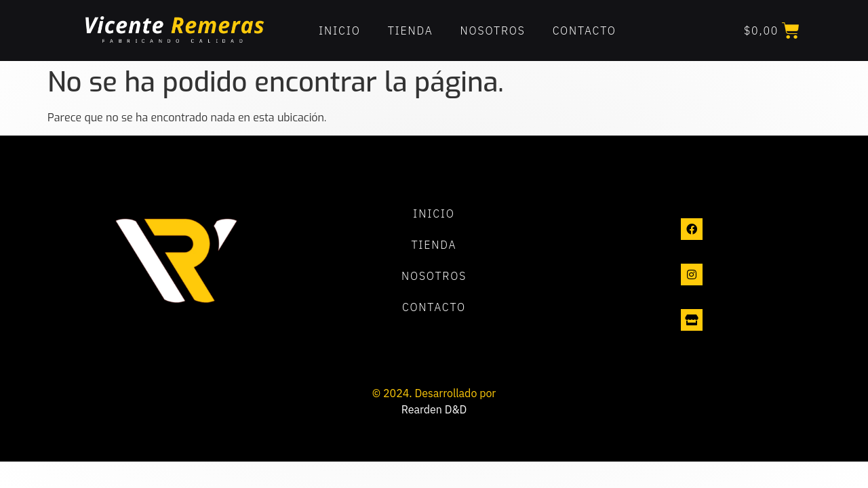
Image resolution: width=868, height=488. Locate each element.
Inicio (340, 30)
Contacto (585, 30)
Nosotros (493, 30)
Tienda (411, 30)
